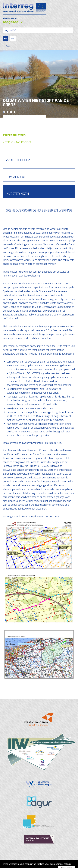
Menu (9, 46)
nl (6, 38)
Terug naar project (17, 142)
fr (13, 38)
